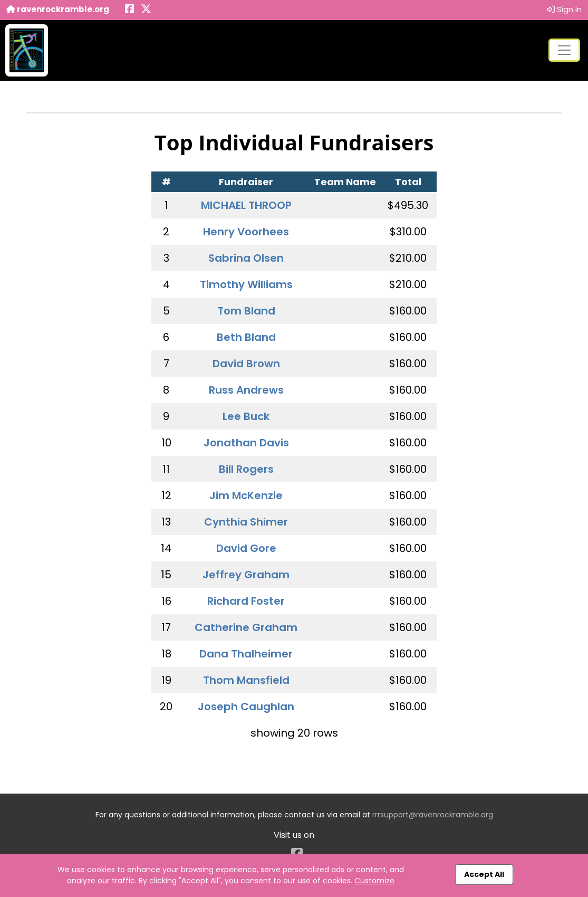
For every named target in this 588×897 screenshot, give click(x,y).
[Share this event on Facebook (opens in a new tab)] (130, 10)
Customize (374, 881)
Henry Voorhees (246, 232)
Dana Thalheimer (246, 654)
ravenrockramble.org (58, 9)
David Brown (246, 364)
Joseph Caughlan (246, 707)
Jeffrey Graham (246, 575)
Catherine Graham (246, 627)
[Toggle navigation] (564, 50)
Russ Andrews (246, 390)
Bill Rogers (246, 469)
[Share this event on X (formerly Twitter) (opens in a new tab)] (146, 10)
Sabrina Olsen (246, 258)
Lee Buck (246, 416)
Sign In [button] (564, 9)
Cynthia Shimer (246, 522)
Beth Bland (246, 337)
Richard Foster (246, 601)
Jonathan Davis (246, 443)
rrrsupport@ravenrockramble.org (433, 815)
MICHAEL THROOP (246, 205)
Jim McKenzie (246, 495)
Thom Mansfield (246, 680)
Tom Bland (246, 311)
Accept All (484, 874)
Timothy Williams (246, 284)
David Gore (246, 548)
